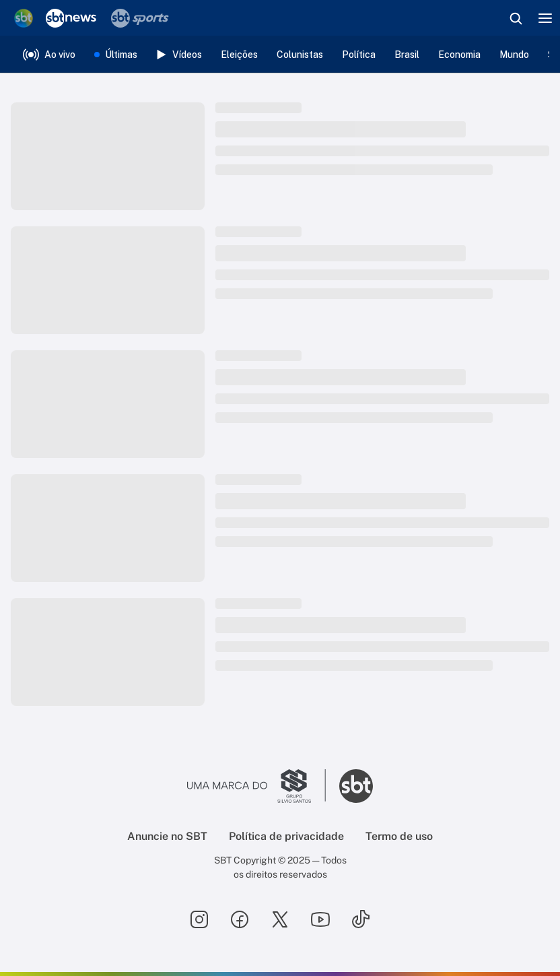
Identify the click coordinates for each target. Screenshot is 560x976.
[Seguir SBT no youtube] (320, 919)
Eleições (239, 55)
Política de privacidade (286, 836)
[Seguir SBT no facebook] (240, 919)
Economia (459, 55)
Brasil (407, 55)
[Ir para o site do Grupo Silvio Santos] (256, 786)
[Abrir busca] (516, 18)
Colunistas (300, 55)
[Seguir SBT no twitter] (280, 919)
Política (359, 55)
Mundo (514, 55)
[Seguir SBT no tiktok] (361, 919)
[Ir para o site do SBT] (356, 786)
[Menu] (545, 18)
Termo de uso (399, 836)
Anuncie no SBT (167, 836)
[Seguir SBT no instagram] (199, 919)
